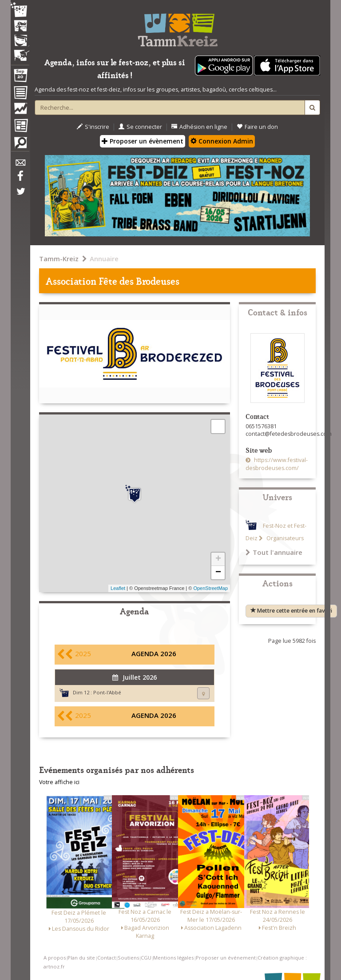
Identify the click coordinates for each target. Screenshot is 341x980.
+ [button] (218, 559)
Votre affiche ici (59, 782)
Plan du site (81, 958)
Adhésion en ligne (199, 127)
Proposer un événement (226, 958)
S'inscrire (93, 127)
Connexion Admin (222, 141)
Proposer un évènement (143, 141)
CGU (146, 958)
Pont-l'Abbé (107, 692)
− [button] (218, 573)
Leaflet (118, 588)
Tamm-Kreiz (59, 259)
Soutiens (128, 958)
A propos (55, 958)
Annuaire (104, 259)
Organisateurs (284, 538)
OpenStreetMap (210, 588)
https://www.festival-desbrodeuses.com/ (277, 464)
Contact (107, 958)
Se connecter (140, 127)
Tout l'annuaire (274, 552)
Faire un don (257, 127)
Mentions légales (173, 958)
